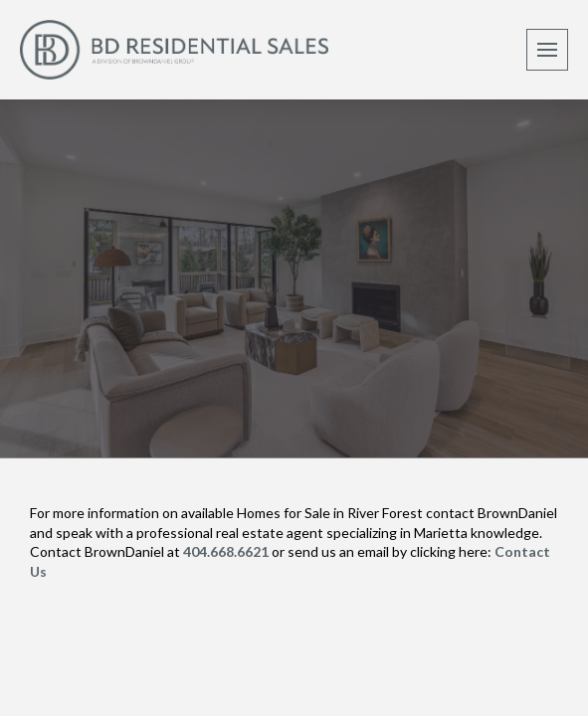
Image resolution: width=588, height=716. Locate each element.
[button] (547, 50)
